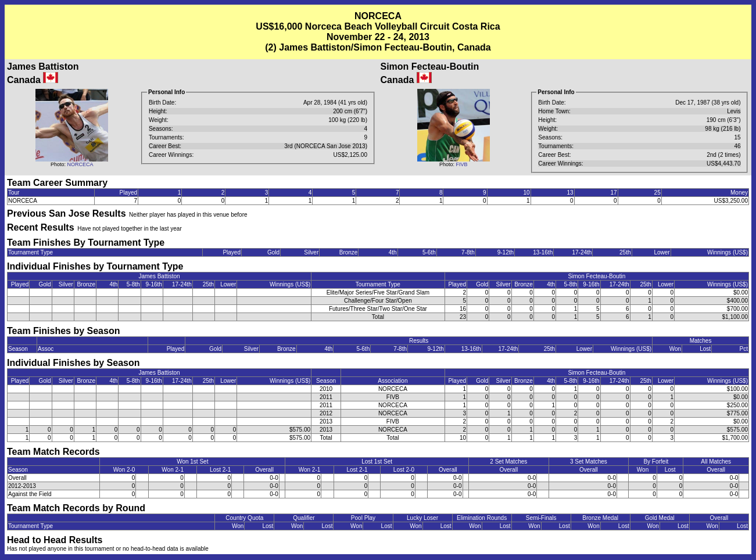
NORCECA (80, 164)
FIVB (461, 164)
